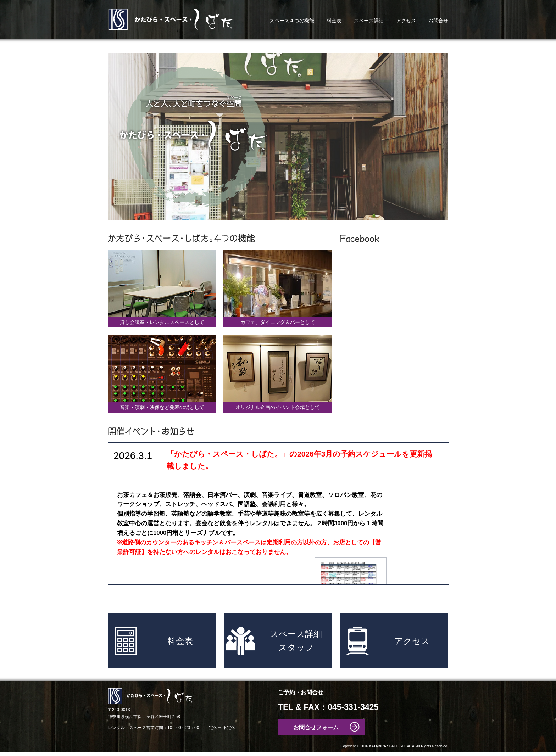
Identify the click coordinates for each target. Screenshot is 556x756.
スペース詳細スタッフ (296, 641)
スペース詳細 (369, 21)
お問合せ (438, 21)
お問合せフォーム (316, 727)
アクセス (406, 21)
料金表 (334, 21)
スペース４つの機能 (292, 21)
